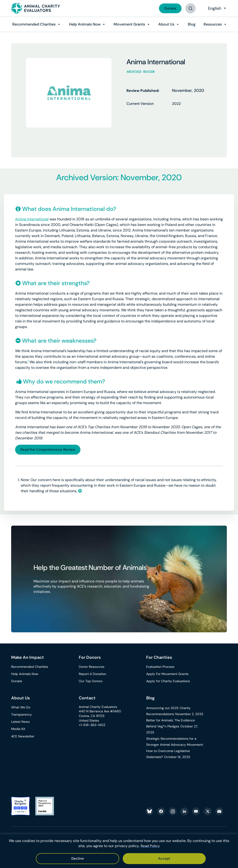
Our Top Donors (91, 682)
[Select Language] (217, 8)
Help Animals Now (83, 24)
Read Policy (150, 846)
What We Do (21, 708)
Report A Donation (93, 675)
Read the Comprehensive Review (50, 450)
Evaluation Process (160, 667)
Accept (106, 858)
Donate (169, 8)
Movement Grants (128, 24)
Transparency (21, 715)
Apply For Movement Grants (167, 675)
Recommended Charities (32, 24)
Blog (191, 24)
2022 (176, 104)
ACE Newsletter (23, 737)
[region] (119, 851)
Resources (212, 24)
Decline (133, 858)
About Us (165, 24)
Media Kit (18, 730)
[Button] (190, 8)
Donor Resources (92, 667)
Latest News (20, 722)
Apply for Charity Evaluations (168, 682)
